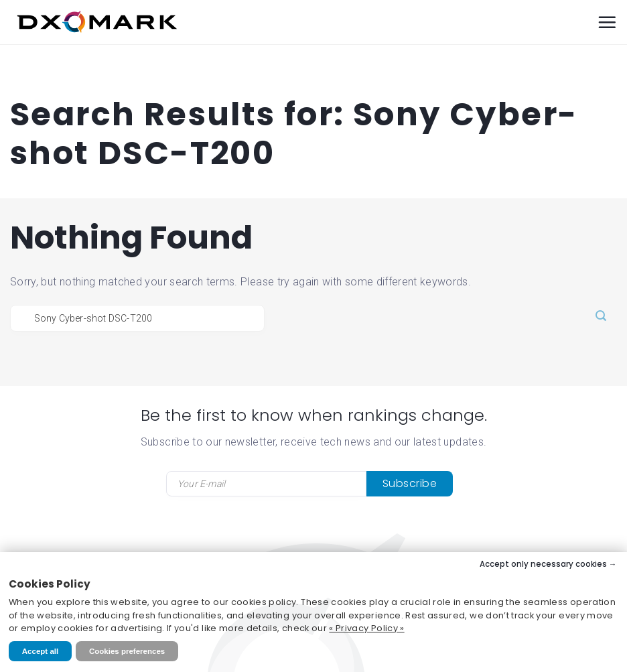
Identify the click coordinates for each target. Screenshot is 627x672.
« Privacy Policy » (366, 628)
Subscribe (410, 483)
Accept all (40, 651)
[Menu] (607, 22)
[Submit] (601, 317)
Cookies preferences (127, 651)
